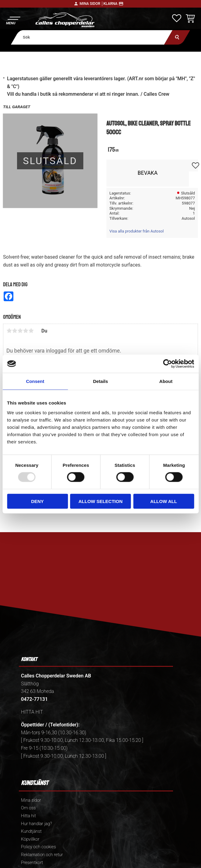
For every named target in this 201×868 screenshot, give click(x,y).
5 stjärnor (31, 331)
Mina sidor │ (92, 4)
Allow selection (100, 501)
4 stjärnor (26, 331)
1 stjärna (9, 331)
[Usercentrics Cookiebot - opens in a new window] (167, 364)
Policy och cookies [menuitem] (38, 847)
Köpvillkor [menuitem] (30, 839)
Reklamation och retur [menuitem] (42, 855)
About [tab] (166, 381)
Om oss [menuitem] (28, 808)
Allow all (164, 501)
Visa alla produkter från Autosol (137, 231)
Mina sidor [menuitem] (31, 800)
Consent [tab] (35, 381)
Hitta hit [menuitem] (28, 816)
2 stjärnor (15, 331)
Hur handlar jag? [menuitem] (36, 824)
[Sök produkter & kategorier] (92, 37)
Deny (37, 501)
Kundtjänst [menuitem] (31, 831)
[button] (13, 20)
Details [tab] (100, 381)
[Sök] (177, 37)
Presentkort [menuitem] (32, 863)
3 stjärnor (20, 331)
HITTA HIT (32, 712)
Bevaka (148, 173)
